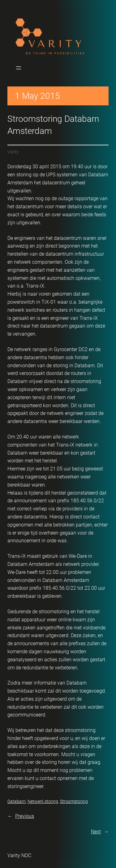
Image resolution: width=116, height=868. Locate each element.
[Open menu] (19, 68)
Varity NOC (19, 855)
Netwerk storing (43, 801)
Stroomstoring (74, 801)
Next (96, 832)
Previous (25, 816)
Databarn (17, 801)
